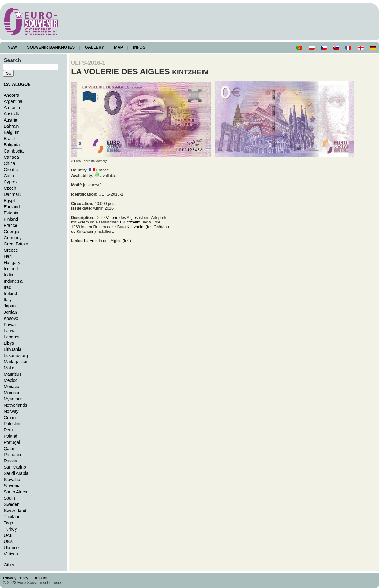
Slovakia (12, 480)
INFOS (139, 47)
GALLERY (94, 47)
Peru (8, 430)
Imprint (42, 578)
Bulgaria (12, 145)
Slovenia (12, 486)
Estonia (11, 213)
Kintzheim (132, 222)
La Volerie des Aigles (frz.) (107, 241)
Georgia (11, 232)
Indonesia (13, 281)
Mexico (11, 380)
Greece (11, 250)
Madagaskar (16, 362)
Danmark (13, 194)
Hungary (12, 263)
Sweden (12, 504)
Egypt (9, 201)
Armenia (12, 108)
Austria (11, 120)
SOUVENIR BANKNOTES (51, 47)
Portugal (12, 442)
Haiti (8, 256)
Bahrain (11, 126)
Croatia (11, 170)
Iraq (7, 287)
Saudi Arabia (16, 473)
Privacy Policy (17, 578)
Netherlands (16, 405)
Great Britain (16, 244)
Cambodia (14, 151)
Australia (12, 114)
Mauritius (13, 374)
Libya (9, 343)
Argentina (13, 101)
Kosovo (11, 318)
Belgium (12, 132)
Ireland (10, 294)
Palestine (13, 424)
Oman (10, 418)
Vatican (11, 554)
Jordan (10, 312)
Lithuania (13, 349)
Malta (9, 368)
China (9, 163)
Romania (12, 455)
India (8, 275)
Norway (11, 411)
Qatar (9, 449)
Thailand (12, 517)
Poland (11, 436)
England (12, 207)
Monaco (11, 387)
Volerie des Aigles (122, 217)
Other (9, 565)
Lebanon (12, 337)
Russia (10, 461)
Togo (8, 523)
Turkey (10, 529)
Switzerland (15, 511)
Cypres (11, 182)
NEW (12, 47)
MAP (118, 47)
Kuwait (10, 325)
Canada (11, 157)
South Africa (16, 492)
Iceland (11, 269)
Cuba (9, 176)
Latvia (9, 331)
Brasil (9, 139)
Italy (8, 300)
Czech (10, 188)
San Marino (15, 467)
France (11, 225)
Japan (10, 306)
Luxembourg (16, 356)
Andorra (11, 95)
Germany (13, 238)
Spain (9, 498)
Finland (11, 219)
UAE (8, 535)
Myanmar (13, 399)
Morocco (12, 393)
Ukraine (11, 548)
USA (8, 542)
